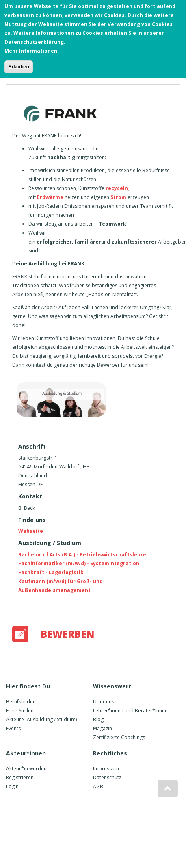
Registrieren (20, 777)
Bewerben (68, 634)
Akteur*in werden (26, 769)
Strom (119, 197)
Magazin (103, 728)
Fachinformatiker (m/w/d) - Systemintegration (79, 563)
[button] (168, 789)
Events (13, 728)
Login (12, 786)
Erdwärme (50, 197)
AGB (98, 786)
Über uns (104, 702)
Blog (98, 719)
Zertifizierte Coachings (119, 737)
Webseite (31, 531)
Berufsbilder (21, 702)
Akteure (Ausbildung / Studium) (41, 719)
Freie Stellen (20, 711)
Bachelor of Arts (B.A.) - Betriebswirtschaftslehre (82, 555)
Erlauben (18, 64)
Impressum (106, 769)
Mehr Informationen (31, 48)
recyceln (117, 188)
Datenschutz (107, 777)
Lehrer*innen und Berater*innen (130, 711)
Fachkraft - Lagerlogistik (51, 572)
